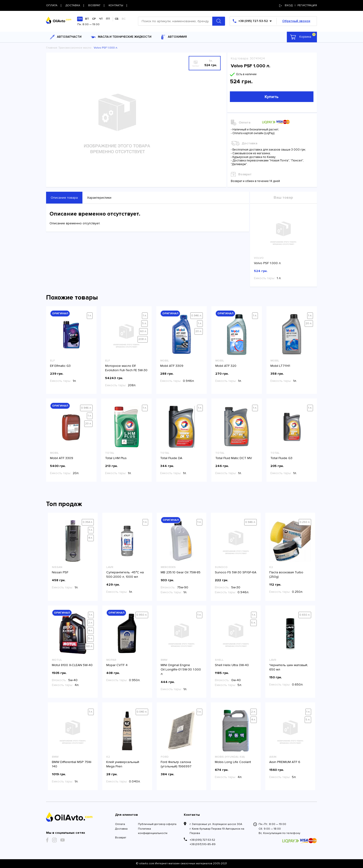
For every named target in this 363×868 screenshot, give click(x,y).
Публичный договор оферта (157, 824)
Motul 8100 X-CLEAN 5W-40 (72, 665)
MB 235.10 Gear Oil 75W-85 (181, 572)
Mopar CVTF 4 (117, 665)
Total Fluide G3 (281, 458)
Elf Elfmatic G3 (60, 366)
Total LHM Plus (116, 458)
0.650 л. (305, 615)
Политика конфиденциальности (153, 831)
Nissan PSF (60, 572)
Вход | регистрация (298, 5)
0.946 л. (197, 316)
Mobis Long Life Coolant (233, 762)
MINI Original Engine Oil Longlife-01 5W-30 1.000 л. (181, 669)
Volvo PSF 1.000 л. (268, 263)
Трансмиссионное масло (75, 48)
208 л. (143, 339)
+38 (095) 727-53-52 (202, 840)
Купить (272, 97)
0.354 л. (88, 522)
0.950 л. (142, 615)
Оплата (120, 824)
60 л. (143, 331)
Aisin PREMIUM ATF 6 (285, 762)
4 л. (91, 538)
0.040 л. (142, 712)
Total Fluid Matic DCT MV (234, 458)
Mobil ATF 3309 (172, 366)
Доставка (121, 829)
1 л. (90, 316)
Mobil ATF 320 (226, 366)
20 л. (199, 331)
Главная (52, 48)
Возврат (121, 838)
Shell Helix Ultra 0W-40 (232, 665)
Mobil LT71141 (280, 366)
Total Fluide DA (171, 458)
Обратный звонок (296, 21)
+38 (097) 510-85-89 (203, 844)
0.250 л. (305, 522)
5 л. (144, 323)
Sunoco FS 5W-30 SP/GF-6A (236, 572)
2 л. (91, 623)
